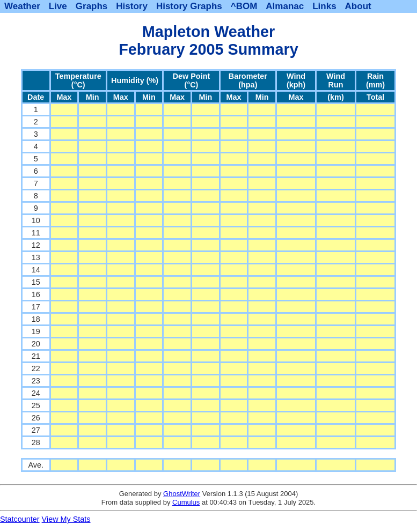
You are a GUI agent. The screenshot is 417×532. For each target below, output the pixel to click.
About (358, 6)
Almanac (285, 6)
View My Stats (66, 519)
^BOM (244, 6)
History (132, 6)
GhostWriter (182, 494)
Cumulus (186, 502)
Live (58, 6)
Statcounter (20, 519)
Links (324, 6)
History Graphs (189, 6)
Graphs (92, 6)
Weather (22, 6)
